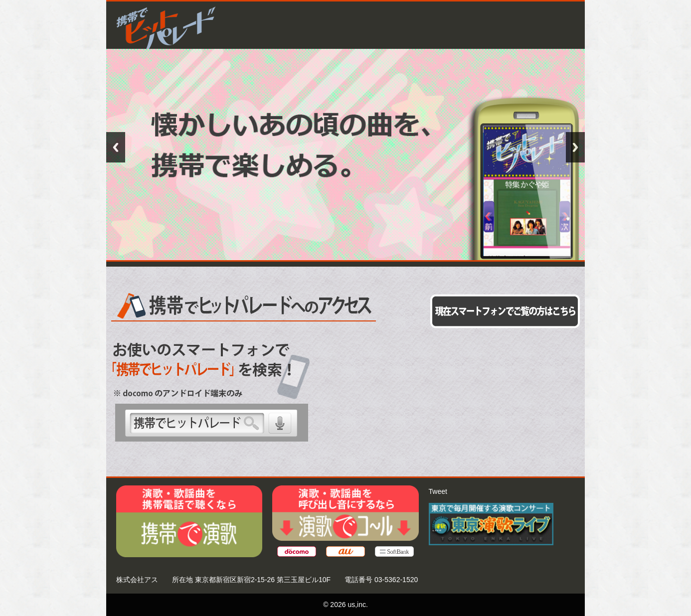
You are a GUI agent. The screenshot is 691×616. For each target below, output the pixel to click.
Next (575, 147)
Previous (116, 147)
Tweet (438, 491)
